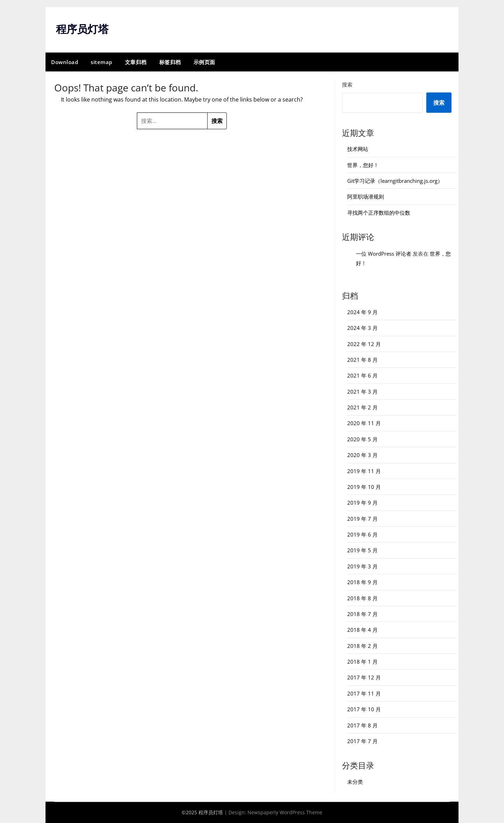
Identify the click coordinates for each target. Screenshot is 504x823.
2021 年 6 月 (362, 375)
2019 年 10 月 (364, 487)
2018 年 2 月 (362, 646)
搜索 (347, 84)
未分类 (355, 782)
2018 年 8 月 (362, 598)
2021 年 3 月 (362, 392)
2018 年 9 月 (362, 582)
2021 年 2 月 (362, 407)
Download (65, 62)
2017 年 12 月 (364, 677)
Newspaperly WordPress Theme (285, 812)
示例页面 (204, 62)
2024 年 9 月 (362, 312)
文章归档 (136, 62)
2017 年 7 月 (362, 741)
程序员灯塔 (82, 29)
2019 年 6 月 (362, 534)
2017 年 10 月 (364, 709)
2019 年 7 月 (362, 519)
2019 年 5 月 (362, 550)
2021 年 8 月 (362, 360)
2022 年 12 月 (364, 344)
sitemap (101, 62)
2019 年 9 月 (362, 503)
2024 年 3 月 (362, 328)
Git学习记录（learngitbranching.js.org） (395, 181)
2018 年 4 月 (362, 630)
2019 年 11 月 (364, 471)
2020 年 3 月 (362, 455)
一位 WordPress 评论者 (384, 254)
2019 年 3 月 (362, 566)
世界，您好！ (363, 165)
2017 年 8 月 (362, 725)
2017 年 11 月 (364, 693)
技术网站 (358, 149)
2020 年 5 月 (362, 439)
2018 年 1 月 (362, 662)
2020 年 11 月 (364, 423)
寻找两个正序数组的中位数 (379, 213)
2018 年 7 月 (362, 614)
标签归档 (170, 62)
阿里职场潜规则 (366, 196)
